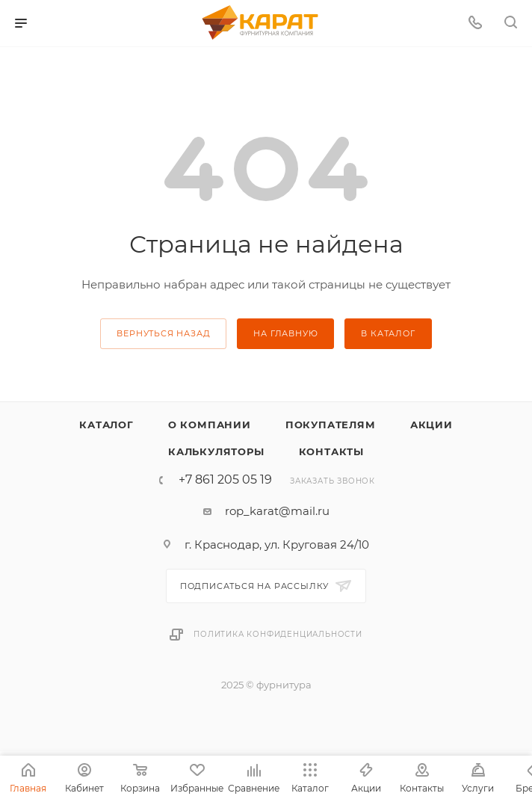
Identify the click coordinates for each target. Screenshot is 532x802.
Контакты (331, 451)
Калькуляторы (216, 451)
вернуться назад (163, 333)
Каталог (106, 425)
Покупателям (331, 425)
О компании (210, 425)
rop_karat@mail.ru (277, 511)
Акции (432, 425)
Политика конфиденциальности (278, 634)
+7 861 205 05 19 (225, 480)
